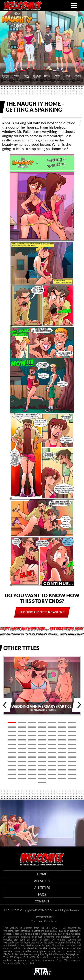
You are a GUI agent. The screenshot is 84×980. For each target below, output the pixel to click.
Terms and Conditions (44, 921)
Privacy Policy (44, 917)
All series (42, 881)
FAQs (42, 894)
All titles (42, 888)
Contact (42, 901)
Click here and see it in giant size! (42, 612)
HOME (42, 874)
